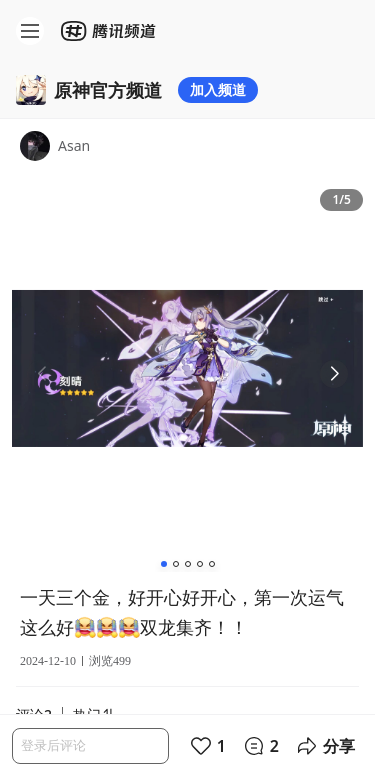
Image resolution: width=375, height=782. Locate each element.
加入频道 (218, 89)
